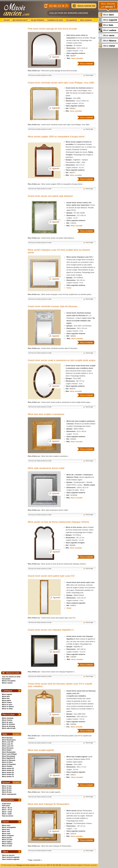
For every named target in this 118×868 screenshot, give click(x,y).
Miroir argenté (7, 694)
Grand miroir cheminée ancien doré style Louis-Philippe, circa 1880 (61, 83)
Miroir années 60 (8, 774)
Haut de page (89, 75)
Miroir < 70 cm (7, 810)
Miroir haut (6, 829)
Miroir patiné (6, 701)
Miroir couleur (7, 703)
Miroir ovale (6, 834)
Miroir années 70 (8, 777)
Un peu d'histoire (38, 20)
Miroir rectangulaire (9, 827)
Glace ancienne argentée (11, 857)
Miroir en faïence (8, 707)
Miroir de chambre (8, 724)
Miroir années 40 (8, 770)
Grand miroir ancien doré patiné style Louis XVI (51, 576)
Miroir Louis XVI (8, 746)
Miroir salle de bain (9, 728)
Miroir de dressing (8, 726)
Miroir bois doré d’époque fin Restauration (48, 804)
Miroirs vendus (7, 683)
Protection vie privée (90, 865)
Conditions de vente (55, 20)
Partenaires (66, 865)
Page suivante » (35, 860)
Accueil (7, 20)
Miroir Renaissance (9, 740)
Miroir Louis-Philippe (9, 754)
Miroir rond (6, 831)
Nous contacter (86, 20)
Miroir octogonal (8, 836)
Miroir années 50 (8, 772)
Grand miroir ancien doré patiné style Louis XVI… (52, 618)
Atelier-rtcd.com (41, 865)
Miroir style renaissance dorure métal (46, 468)
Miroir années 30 (8, 768)
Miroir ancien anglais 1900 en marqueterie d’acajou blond (56, 137)
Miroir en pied (7, 846)
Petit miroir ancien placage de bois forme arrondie (52, 29)
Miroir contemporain (9, 794)
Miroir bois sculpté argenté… (45, 792)
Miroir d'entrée (7, 720)
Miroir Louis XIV (8, 742)
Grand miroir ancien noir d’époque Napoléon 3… (52, 672)
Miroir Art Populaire (9, 764)
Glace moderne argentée (11, 859)
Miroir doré (6, 696)
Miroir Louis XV (7, 744)
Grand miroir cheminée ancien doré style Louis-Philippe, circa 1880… (59, 125)
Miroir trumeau (7, 844)
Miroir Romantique (9, 756)
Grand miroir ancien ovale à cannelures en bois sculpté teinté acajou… (60, 402)
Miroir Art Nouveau (9, 760)
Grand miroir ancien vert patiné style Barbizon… (52, 238)
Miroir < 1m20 (7, 812)
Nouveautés (6, 679)
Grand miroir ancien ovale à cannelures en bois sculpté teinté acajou (62, 360)
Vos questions (71, 20)
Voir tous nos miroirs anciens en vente (40, 75)
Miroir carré (6, 825)
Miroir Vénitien (7, 766)
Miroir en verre (7, 705)
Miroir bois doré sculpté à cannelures (46, 414)
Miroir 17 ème (7, 786)
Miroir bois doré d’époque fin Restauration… (50, 846)
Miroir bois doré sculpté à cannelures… (49, 456)
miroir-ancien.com (9, 865)
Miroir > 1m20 (7, 814)
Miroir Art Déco (7, 762)
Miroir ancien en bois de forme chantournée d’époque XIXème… (58, 564)
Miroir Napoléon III (8, 758)
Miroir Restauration (9, 752)
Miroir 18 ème (7, 788)
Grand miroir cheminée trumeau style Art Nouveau (53, 306)
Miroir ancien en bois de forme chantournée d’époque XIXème (58, 522)
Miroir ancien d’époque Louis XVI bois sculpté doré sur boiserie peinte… (60, 294)
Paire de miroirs (8, 816)
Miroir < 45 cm (7, 808)
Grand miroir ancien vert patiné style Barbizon (50, 196)
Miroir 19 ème (7, 790)
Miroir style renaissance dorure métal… (49, 510)
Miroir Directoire (8, 748)
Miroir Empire (7, 750)
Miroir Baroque (7, 738)
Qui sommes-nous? (20, 20)
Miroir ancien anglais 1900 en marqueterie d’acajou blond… (56, 184)
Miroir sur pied (7, 840)
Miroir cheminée (8, 718)
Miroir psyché (7, 838)
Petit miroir (6, 806)
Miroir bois (6, 698)
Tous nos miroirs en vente (11, 677)
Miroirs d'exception (9, 681)
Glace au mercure (8, 855)
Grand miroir (6, 804)
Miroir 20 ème (7, 792)
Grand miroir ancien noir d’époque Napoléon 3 (51, 630)
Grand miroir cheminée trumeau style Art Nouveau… (53, 348)
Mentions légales (77, 865)
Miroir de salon (7, 722)
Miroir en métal (7, 709)
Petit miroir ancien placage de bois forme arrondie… (53, 71)
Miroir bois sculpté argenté (41, 750)
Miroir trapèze (7, 842)
